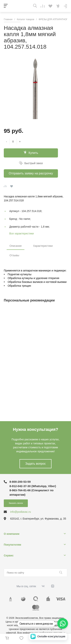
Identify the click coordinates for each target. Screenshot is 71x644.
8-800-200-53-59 (20, 482)
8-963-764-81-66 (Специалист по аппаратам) (32, 492)
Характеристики (43, 246)
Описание (16, 246)
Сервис (9, 555)
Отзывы (14, 255)
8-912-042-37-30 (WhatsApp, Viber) (33, 486)
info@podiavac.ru (21, 512)
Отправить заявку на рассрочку (31, 173)
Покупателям (12, 545)
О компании (12, 534)
